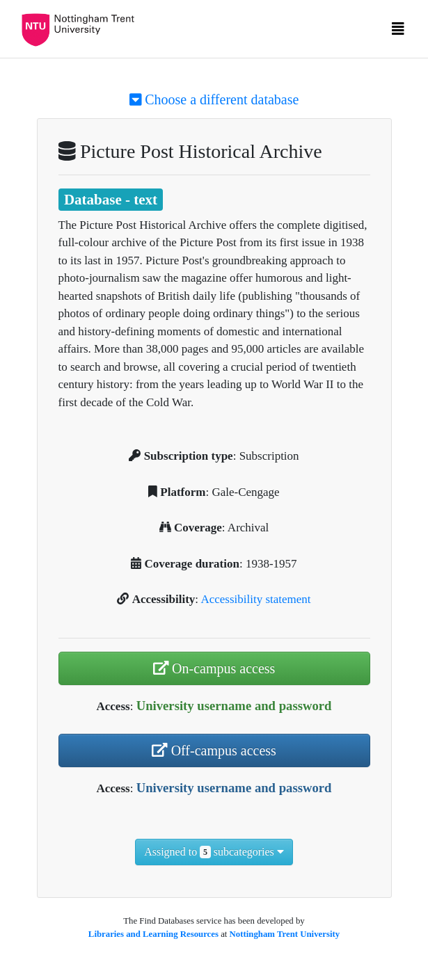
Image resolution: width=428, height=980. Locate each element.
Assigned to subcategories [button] (214, 852)
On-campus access (214, 668)
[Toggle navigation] (398, 32)
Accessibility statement (255, 599)
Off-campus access (214, 750)
